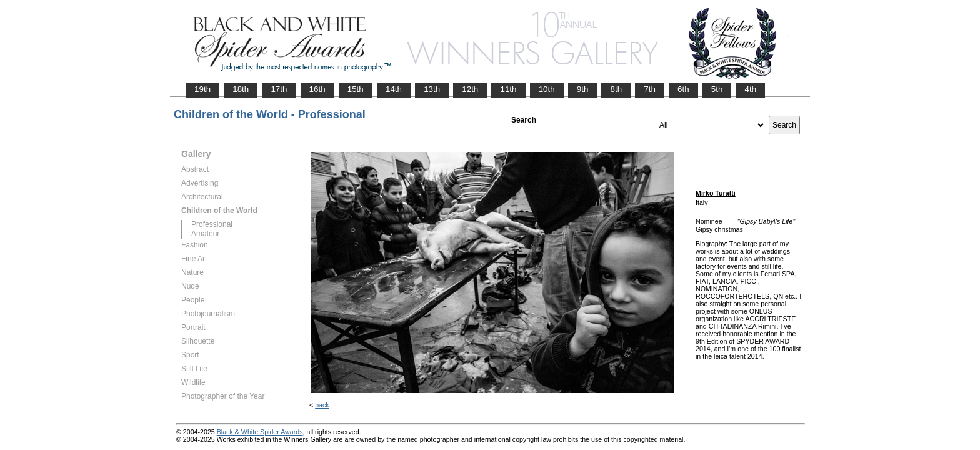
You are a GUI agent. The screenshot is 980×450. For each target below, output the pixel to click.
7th (650, 89)
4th (750, 89)
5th (717, 89)
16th (317, 89)
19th (202, 89)
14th (394, 89)
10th (547, 89)
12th (470, 89)
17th (279, 89)
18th (241, 89)
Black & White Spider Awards (260, 432)
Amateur (205, 234)
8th (616, 89)
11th (508, 89)
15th (356, 89)
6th (683, 89)
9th (583, 89)
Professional (212, 224)
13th (432, 89)
